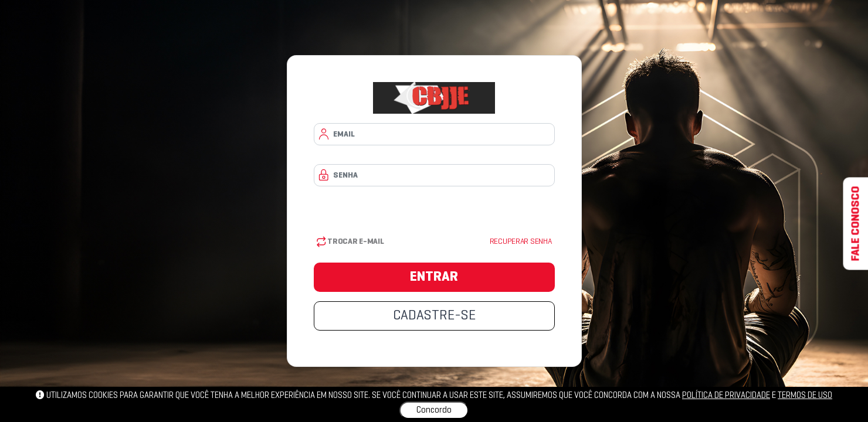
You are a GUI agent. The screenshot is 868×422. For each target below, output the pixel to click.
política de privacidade (726, 396)
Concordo (434, 410)
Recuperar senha (521, 242)
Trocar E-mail (350, 242)
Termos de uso (805, 396)
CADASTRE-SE (434, 316)
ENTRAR (434, 277)
